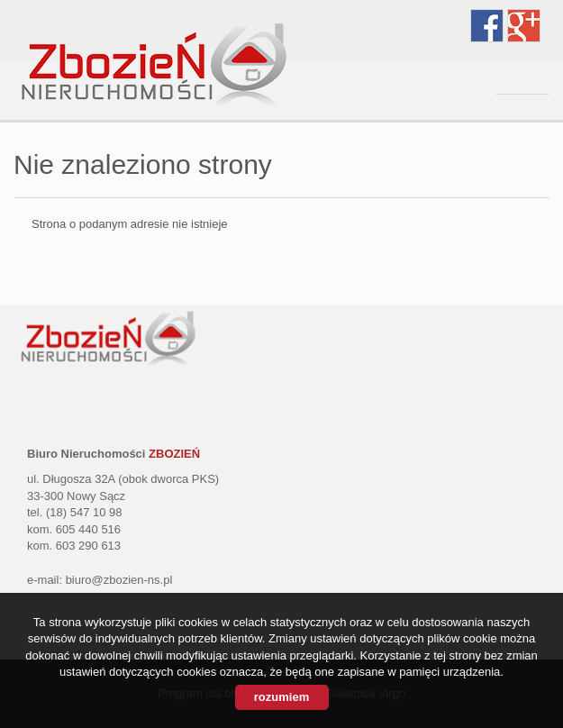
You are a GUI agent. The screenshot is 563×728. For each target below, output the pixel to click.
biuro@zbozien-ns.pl (119, 580)
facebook (487, 26)
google (524, 26)
